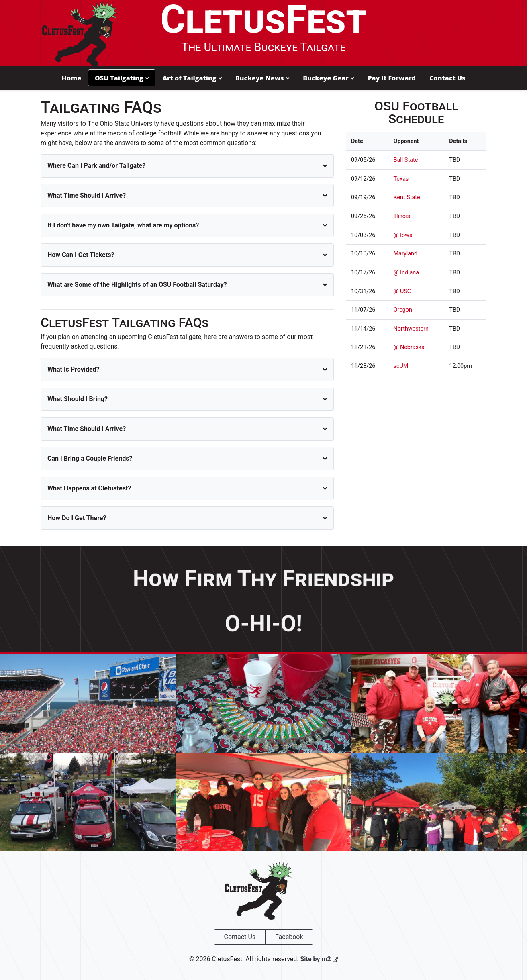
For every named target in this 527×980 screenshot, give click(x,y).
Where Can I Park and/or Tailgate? (96, 165)
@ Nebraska (409, 347)
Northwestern (411, 328)
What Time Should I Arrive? (87, 195)
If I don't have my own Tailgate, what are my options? (123, 225)
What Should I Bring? (78, 399)
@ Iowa (403, 235)
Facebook (289, 937)
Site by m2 (319, 959)
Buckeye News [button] (262, 78)
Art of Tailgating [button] (192, 78)
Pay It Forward (392, 78)
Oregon (403, 310)
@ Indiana (406, 272)
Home (71, 78)
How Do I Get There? (77, 518)
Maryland (405, 254)
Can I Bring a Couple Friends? (90, 458)
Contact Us (447, 78)
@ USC (402, 291)
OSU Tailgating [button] (122, 78)
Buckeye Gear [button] (328, 78)
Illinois (402, 216)
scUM (401, 366)
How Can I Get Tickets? (81, 254)
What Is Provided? (74, 369)
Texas (401, 179)
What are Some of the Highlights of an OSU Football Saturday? (137, 284)
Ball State (405, 160)
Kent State (406, 197)
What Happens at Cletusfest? (89, 488)
